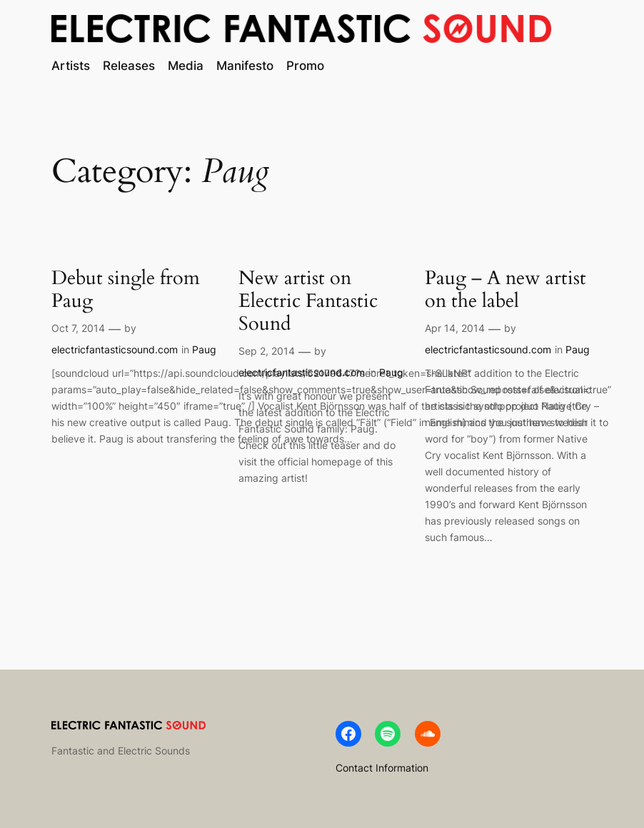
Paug (204, 349)
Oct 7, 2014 (78, 328)
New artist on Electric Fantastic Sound (308, 301)
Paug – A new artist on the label (505, 290)
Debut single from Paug (126, 290)
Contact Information (382, 768)
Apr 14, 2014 (455, 328)
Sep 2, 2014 (267, 351)
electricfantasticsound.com (115, 349)
